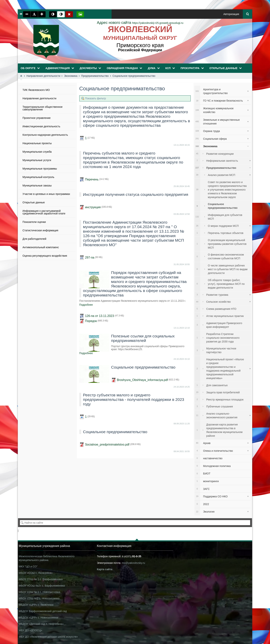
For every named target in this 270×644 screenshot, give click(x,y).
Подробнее (86, 305)
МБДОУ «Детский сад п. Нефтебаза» (41, 624)
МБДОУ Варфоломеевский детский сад (43, 611)
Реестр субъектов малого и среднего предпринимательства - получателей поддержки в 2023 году (134, 399)
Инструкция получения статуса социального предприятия (136, 194)
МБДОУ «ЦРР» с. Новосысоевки (38, 618)
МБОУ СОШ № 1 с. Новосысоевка (39, 592)
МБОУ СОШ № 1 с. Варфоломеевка (41, 579)
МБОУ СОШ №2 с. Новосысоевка (39, 598)
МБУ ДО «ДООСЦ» (30, 630)
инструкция (93, 207)
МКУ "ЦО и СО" (28, 566)
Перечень (92, 179)
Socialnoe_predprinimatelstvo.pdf (107, 445)
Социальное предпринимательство (143, 367)
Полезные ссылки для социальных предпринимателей (143, 338)
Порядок (91, 321)
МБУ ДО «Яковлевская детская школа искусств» (48, 637)
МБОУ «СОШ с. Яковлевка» (36, 573)
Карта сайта (105, 569)
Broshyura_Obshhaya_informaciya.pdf (142, 380)
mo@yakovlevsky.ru (133, 563)
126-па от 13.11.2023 (99, 316)
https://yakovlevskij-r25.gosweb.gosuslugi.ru (140, 23)
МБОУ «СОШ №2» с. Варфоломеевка (42, 586)
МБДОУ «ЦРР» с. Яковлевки (36, 605)
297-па (90, 258)
